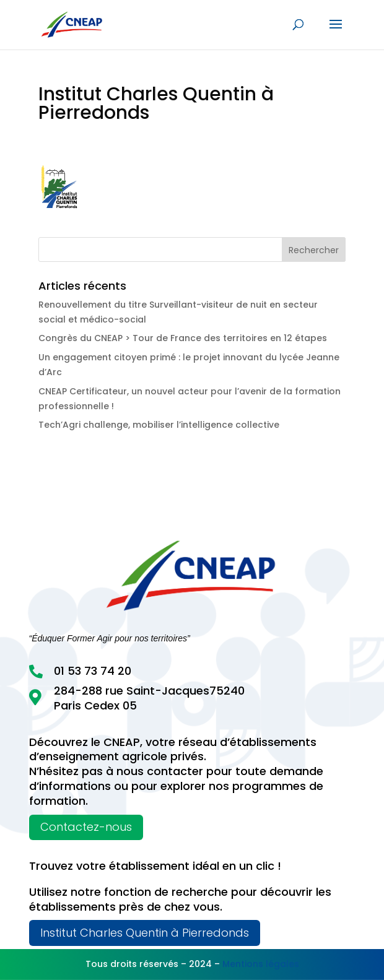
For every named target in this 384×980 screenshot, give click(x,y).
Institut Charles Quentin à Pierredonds (145, 933)
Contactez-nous (86, 827)
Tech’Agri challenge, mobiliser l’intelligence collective (159, 425)
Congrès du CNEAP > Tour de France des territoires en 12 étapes (183, 338)
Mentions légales (261, 964)
